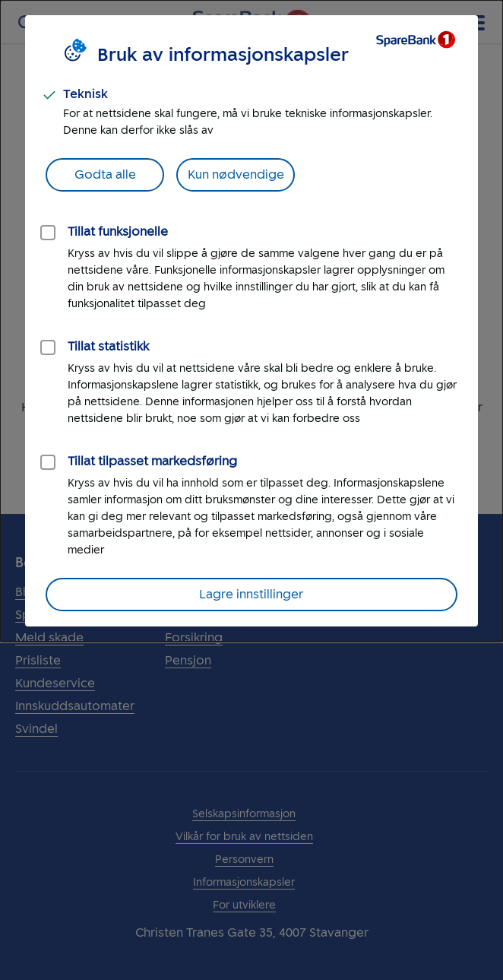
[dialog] (251, 321)
